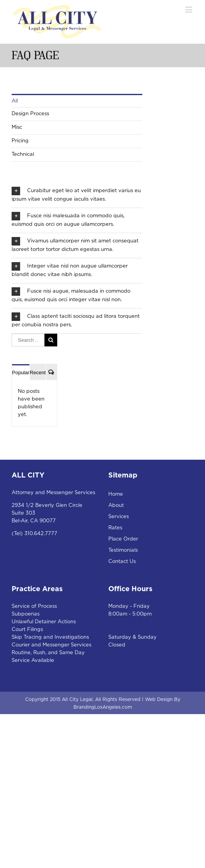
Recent (38, 373)
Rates (115, 528)
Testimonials (123, 550)
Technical (23, 154)
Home (116, 494)
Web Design (159, 699)
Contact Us (122, 562)
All (15, 101)
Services (119, 517)
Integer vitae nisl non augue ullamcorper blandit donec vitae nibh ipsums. (70, 270)
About (116, 506)
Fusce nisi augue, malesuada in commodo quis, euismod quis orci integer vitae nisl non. (71, 295)
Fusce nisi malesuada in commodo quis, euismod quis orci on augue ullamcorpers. (68, 219)
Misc (17, 127)
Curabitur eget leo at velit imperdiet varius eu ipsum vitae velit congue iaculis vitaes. (76, 194)
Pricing (20, 141)
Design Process (30, 114)
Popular (21, 373)
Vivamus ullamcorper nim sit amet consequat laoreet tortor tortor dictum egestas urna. (75, 245)
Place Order (123, 539)
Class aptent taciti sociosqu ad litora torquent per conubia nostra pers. (76, 320)
